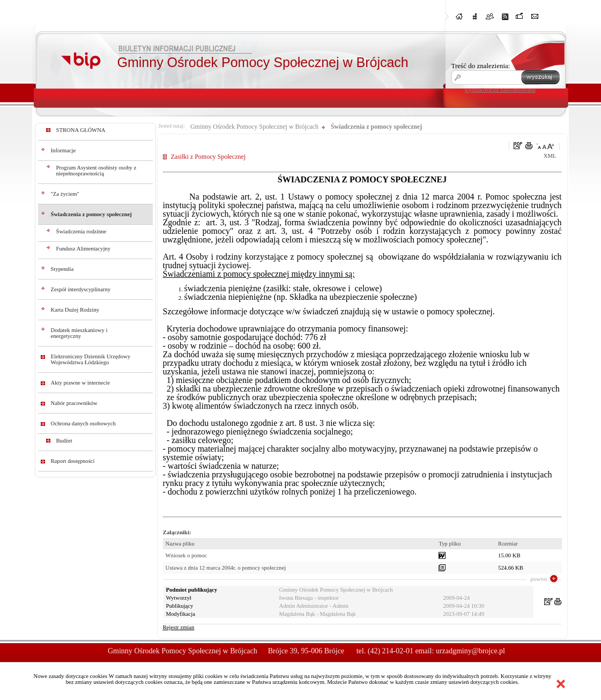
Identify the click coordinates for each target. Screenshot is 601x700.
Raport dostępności (73, 461)
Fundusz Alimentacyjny (84, 249)
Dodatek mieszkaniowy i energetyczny (79, 333)
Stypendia (62, 269)
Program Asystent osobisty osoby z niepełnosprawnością (97, 171)
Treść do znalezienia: (481, 66)
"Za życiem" (65, 194)
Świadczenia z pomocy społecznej (91, 214)
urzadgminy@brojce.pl (470, 651)
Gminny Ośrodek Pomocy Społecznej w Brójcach (254, 127)
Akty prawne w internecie (80, 383)
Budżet (64, 441)
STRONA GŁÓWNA (81, 130)
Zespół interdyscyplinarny (81, 289)
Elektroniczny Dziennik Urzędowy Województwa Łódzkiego (91, 359)
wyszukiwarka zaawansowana (500, 90)
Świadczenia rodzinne (81, 231)
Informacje (64, 150)
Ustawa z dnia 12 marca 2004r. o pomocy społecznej (226, 568)
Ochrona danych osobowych (83, 423)
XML (550, 156)
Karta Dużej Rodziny (75, 310)
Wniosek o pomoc (187, 555)
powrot (539, 579)
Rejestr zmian (179, 627)
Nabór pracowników (74, 403)
